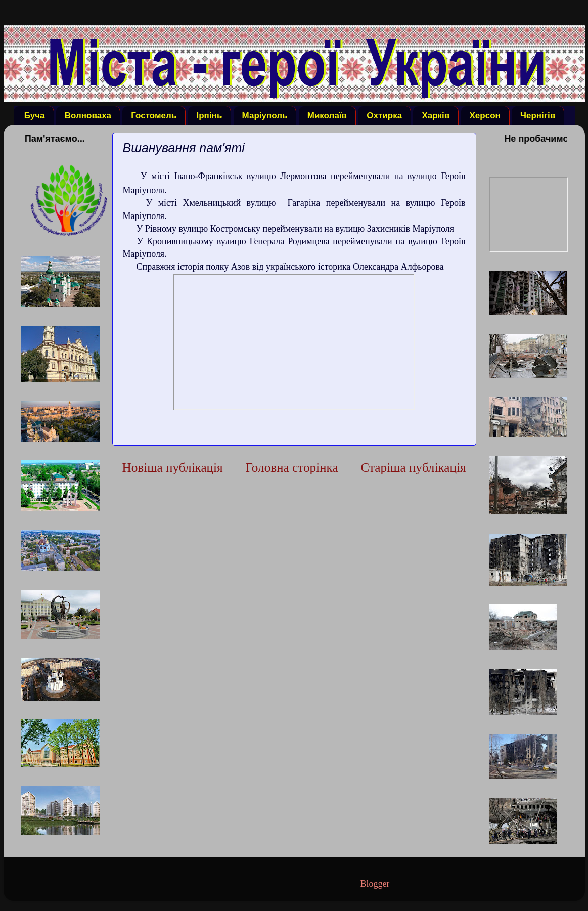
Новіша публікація (173, 468)
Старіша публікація (413, 468)
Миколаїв (327, 116)
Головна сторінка (291, 468)
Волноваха (88, 116)
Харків (436, 116)
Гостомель (154, 116)
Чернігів (538, 116)
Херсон (485, 116)
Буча (35, 116)
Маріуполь (265, 116)
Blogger (374, 884)
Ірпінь (210, 116)
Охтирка (384, 116)
